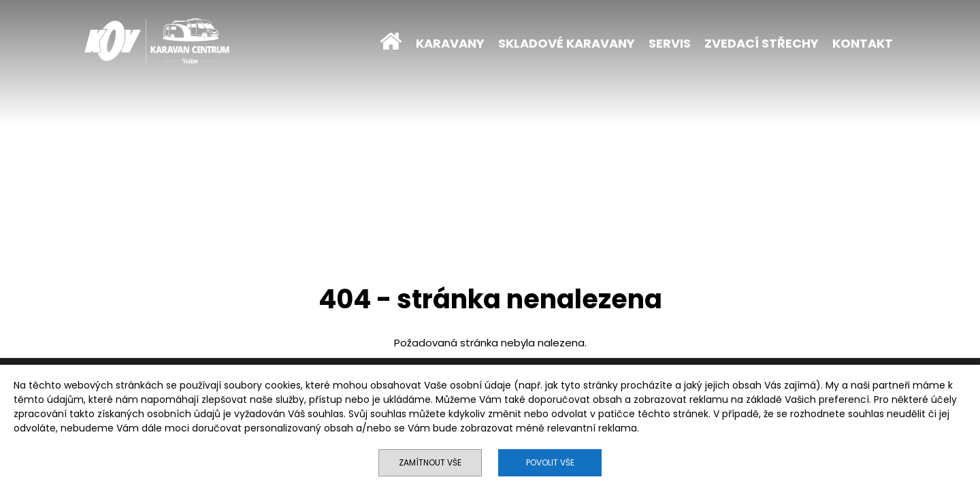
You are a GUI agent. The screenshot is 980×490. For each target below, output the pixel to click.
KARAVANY (450, 43)
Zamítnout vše (430, 462)
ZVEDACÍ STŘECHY (762, 43)
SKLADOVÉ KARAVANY (567, 43)
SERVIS (670, 43)
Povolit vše (550, 462)
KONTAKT (863, 43)
